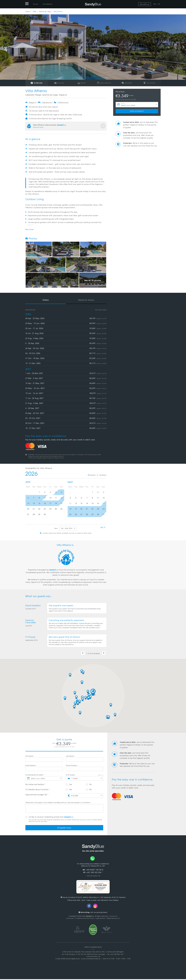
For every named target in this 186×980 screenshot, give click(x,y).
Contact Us (113, 917)
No (89, 784)
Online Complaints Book (93, 948)
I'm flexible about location (38, 789)
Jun (103, 527)
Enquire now (64, 828)
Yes (69, 784)
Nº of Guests (70, 775)
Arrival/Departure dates (35, 775)
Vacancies (68, 919)
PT (159, 4)
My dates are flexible (35, 784)
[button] (93, 692)
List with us (145, 4)
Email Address (31, 765)
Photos (59, 83)
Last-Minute (48, 4)
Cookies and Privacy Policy (84, 919)
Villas (36, 4)
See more (29, 229)
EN (155, 4)
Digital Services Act (115, 919)
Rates (82, 83)
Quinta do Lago (45, 11)
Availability (104, 83)
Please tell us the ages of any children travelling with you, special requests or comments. (58, 802)
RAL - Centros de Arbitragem (113, 953)
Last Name (70, 756)
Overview (37, 83)
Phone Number (72, 765)
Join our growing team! (93, 913)
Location (149, 83)
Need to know (86, 300)
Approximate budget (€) (37, 795)
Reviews (127, 83)
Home (28, 11)
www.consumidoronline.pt (91, 959)
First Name (30, 756)
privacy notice (86, 820)
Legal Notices (101, 919)
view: (56, 528)
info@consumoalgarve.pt (70, 959)
